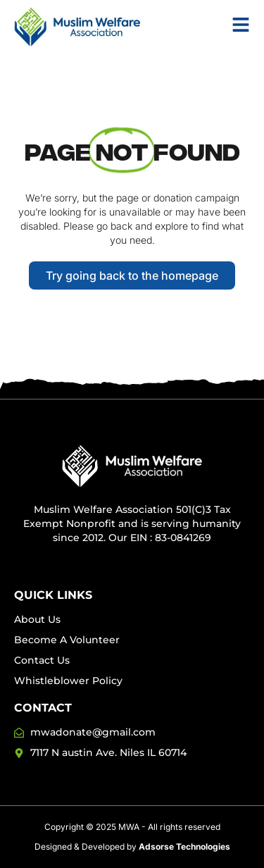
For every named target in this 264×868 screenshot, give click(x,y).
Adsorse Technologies (184, 847)
